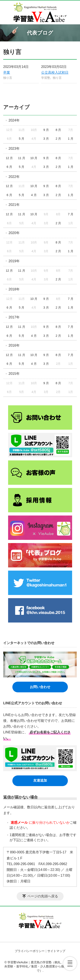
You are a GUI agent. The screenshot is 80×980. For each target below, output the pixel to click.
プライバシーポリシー (30, 951)
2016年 (14, 345)
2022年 (14, 177)
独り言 (8, 78)
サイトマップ (56, 951)
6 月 (9, 167)
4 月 (34, 195)
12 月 (9, 158)
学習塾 (46, 78)
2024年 (14, 120)
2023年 (14, 149)
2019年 (14, 261)
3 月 (46, 139)
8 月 (58, 130)
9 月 (46, 130)
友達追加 (40, 780)
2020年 (14, 233)
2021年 (14, 205)
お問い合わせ (40, 687)
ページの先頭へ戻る (43, 896)
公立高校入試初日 (55, 73)
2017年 (14, 317)
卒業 (7, 73)
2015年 (14, 374)
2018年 (14, 289)
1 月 (71, 139)
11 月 (21, 158)
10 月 (34, 158)
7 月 (71, 214)
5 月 (22, 139)
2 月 (58, 139)
